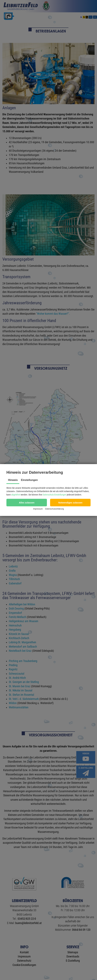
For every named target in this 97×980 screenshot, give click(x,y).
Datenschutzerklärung (55, 509)
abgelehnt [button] (16, 495)
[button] (27, 503)
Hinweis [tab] (13, 480)
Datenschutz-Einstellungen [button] (55, 495)
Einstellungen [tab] (29, 480)
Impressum (38, 509)
